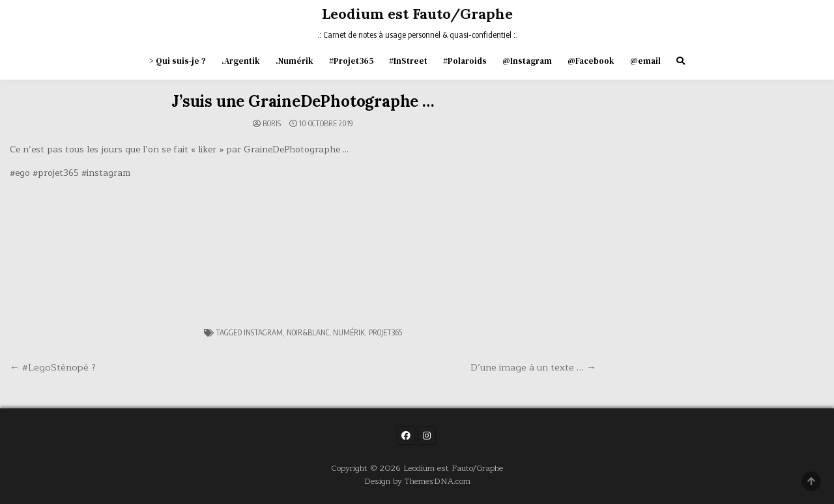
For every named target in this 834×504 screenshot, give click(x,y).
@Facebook (591, 61)
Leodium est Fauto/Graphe (417, 14)
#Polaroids (465, 61)
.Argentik (241, 61)
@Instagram (527, 61)
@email (645, 61)
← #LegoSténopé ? (53, 367)
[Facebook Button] (406, 436)
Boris (272, 124)
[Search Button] (681, 61)
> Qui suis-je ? (178, 61)
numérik (349, 332)
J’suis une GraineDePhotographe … (303, 101)
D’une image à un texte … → (533, 367)
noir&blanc (308, 332)
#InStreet (408, 61)
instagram (263, 332)
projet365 (385, 332)
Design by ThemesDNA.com (417, 481)
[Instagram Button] (427, 436)
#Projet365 (351, 61)
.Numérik (295, 61)
